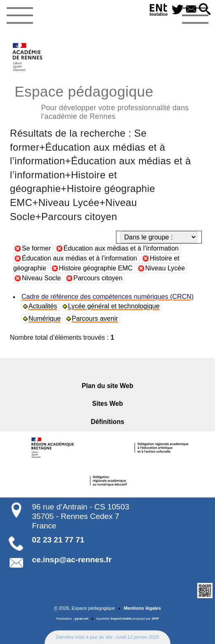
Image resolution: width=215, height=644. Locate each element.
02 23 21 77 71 (58, 540)
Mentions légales (142, 608)
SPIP (155, 619)
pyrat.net (82, 619)
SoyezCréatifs (121, 619)
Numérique (45, 318)
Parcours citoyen (98, 278)
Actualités (43, 306)
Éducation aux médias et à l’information (121, 248)
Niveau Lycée (165, 268)
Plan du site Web (107, 386)
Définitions (107, 422)
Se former (36, 248)
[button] (205, 10)
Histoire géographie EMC (96, 268)
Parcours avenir (95, 318)
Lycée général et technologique (114, 306)
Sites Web (107, 404)
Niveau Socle (41, 278)
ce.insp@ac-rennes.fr (72, 560)
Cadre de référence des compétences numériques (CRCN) (107, 297)
